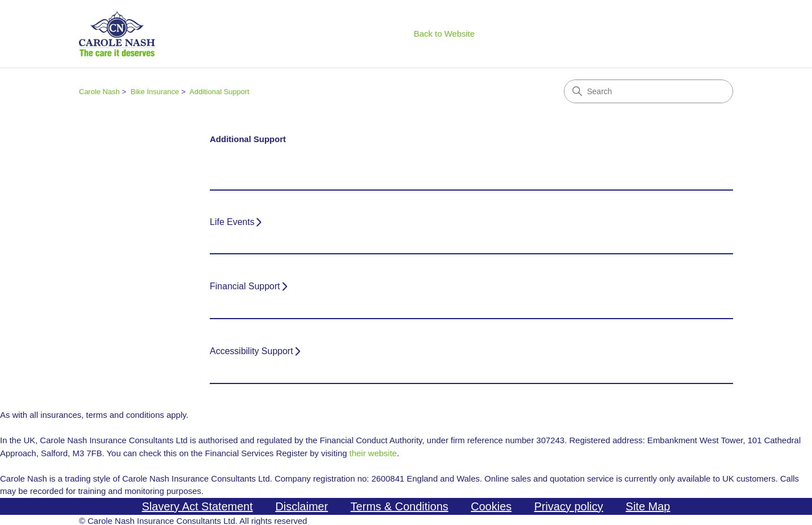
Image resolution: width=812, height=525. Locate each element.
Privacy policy (568, 506)
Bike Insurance (155, 92)
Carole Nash (99, 92)
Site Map (648, 506)
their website (373, 453)
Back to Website (444, 34)
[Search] (648, 91)
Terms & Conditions (400, 506)
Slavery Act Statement (198, 506)
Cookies (491, 506)
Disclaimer (301, 506)
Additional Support (219, 92)
